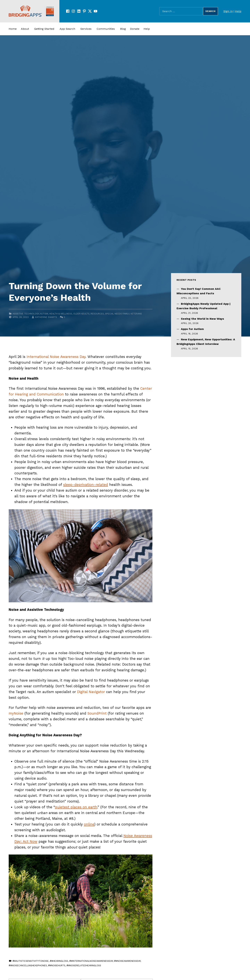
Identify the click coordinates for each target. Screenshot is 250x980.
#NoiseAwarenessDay (128, 961)
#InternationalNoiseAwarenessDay (92, 961)
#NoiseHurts (58, 965)
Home (13, 29)
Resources (97, 314)
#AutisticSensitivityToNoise (31, 961)
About (25, 29)
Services (86, 29)
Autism (44, 314)
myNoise (16, 713)
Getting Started (44, 29)
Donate (135, 29)
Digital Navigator (91, 692)
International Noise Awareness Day (56, 357)
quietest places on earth (76, 807)
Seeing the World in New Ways (202, 319)
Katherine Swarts (46, 317)
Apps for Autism (192, 329)
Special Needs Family (117, 314)
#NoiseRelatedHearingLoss (85, 965)
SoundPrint (97, 713)
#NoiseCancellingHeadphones (29, 965)
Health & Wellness (61, 314)
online (89, 824)
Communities (106, 29)
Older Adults (81, 314)
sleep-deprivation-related (86, 485)
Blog (123, 29)
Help (238, 11)
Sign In (228, 11)
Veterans (136, 314)
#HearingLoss (60, 961)
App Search (67, 29)
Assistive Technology (26, 314)
